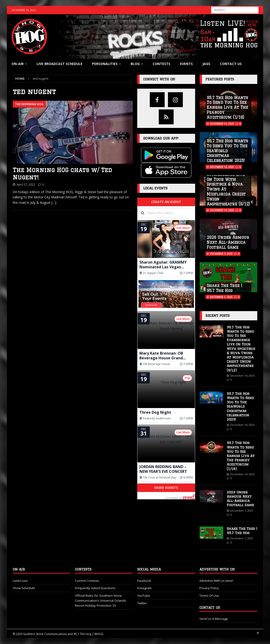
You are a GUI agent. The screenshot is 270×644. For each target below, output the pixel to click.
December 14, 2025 (222, 124)
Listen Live (20, 581)
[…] (54, 202)
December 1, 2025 (221, 297)
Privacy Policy (209, 588)
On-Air (18, 64)
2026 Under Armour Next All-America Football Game (228, 242)
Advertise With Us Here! (216, 581)
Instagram (144, 588)
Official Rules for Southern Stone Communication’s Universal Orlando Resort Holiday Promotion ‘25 (101, 600)
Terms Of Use (209, 596)
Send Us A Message (214, 619)
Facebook (144, 581)
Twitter (142, 603)
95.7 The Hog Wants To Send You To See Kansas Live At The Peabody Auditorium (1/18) (227, 107)
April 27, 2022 (26, 184)
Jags (206, 64)
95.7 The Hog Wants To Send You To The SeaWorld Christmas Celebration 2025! (227, 151)
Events (186, 64)
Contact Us (231, 64)
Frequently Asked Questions (95, 588)
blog (135, 64)
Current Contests (87, 581)
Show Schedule (24, 588)
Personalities (105, 64)
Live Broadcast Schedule (60, 64)
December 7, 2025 (221, 254)
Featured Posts (220, 79)
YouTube (144, 596)
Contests (161, 64)
